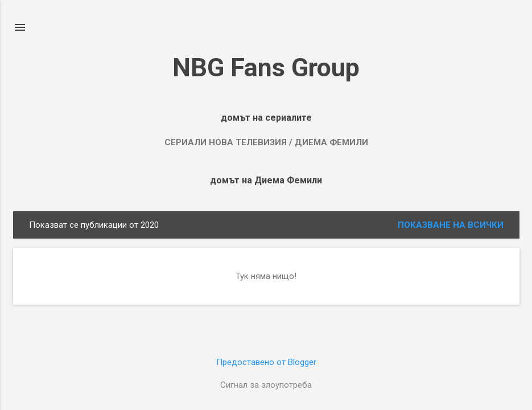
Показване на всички (451, 225)
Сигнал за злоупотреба (266, 385)
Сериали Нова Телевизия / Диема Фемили (266, 142)
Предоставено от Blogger (266, 362)
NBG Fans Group (266, 67)
